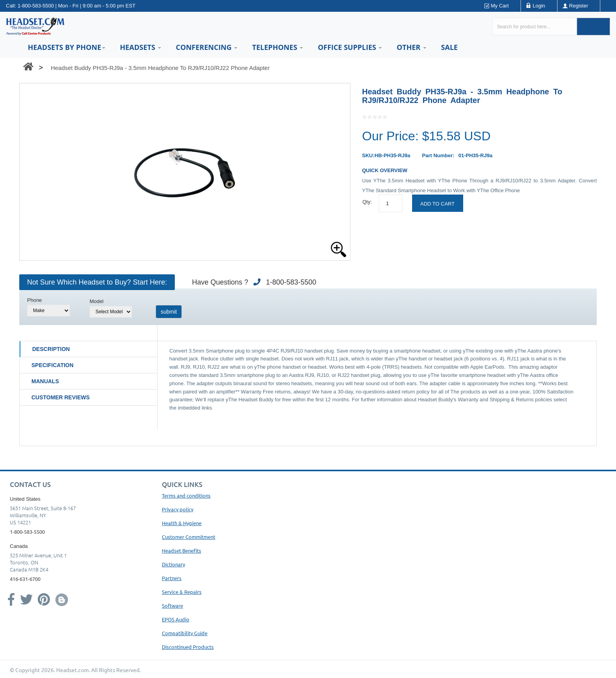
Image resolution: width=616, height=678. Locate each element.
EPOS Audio (176, 619)
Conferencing (206, 47)
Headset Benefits (181, 550)
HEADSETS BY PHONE (67, 47)
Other (412, 47)
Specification (52, 365)
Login (539, 6)
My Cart (500, 6)
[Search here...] (534, 27)
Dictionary (173, 564)
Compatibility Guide (185, 633)
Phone (35, 300)
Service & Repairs (182, 592)
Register (579, 6)
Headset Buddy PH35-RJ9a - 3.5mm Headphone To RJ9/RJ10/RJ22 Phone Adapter (160, 68)
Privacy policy (178, 509)
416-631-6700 (25, 579)
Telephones (278, 47)
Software (172, 605)
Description (51, 349)
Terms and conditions (186, 495)
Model (96, 301)
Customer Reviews (60, 397)
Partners (172, 578)
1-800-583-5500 (36, 6)
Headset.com (72, 670)
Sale (450, 47)
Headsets (140, 47)
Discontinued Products (188, 647)
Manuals (45, 381)
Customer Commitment (189, 537)
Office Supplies (350, 47)
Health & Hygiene (182, 523)
